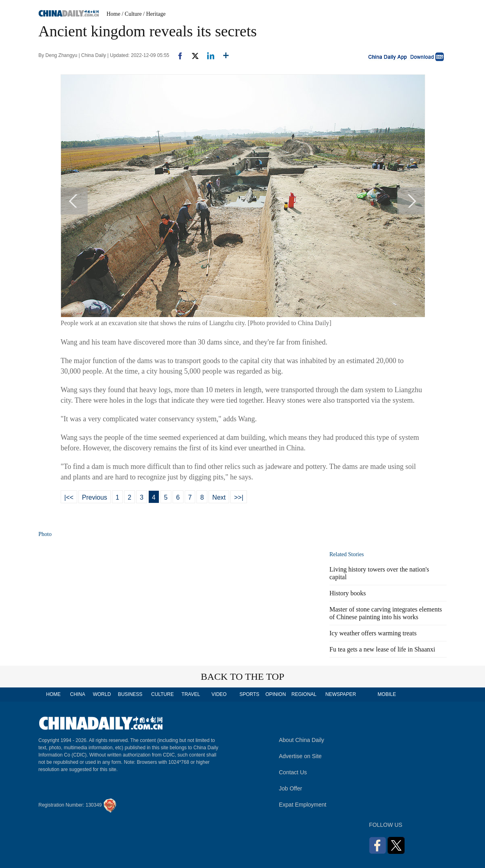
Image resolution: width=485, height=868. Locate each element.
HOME (53, 694)
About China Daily (302, 740)
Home (114, 14)
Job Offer (290, 788)
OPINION (276, 694)
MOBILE (387, 694)
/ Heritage (154, 14)
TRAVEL (191, 694)
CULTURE (162, 694)
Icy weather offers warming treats (373, 633)
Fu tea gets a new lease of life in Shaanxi (382, 649)
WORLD (102, 694)
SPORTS (249, 694)
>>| (239, 497)
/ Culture (132, 14)
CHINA (77, 694)
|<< (69, 497)
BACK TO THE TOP (243, 677)
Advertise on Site (300, 756)
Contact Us (293, 772)
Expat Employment (303, 805)
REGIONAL (304, 694)
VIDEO (219, 694)
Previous (95, 497)
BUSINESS (130, 694)
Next (219, 497)
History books (348, 593)
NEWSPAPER (340, 694)
